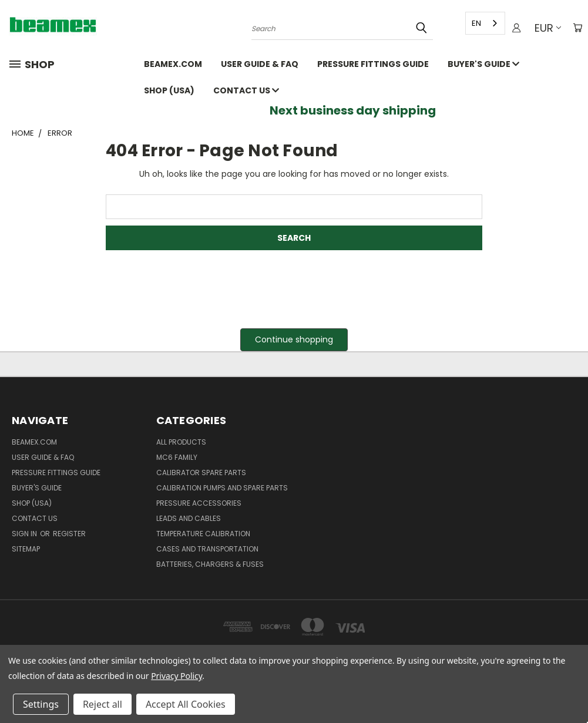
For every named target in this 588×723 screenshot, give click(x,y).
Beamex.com (173, 64)
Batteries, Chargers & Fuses (210, 564)
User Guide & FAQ (260, 64)
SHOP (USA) (169, 90)
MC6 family (177, 457)
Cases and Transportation (207, 549)
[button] (294, 340)
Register (69, 534)
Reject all (103, 704)
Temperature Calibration (203, 534)
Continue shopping (294, 339)
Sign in (25, 534)
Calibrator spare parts (201, 473)
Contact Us (246, 90)
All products (181, 442)
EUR (545, 28)
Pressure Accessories (199, 503)
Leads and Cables (189, 518)
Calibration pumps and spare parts (222, 488)
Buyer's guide (483, 64)
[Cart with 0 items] (576, 28)
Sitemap (26, 549)
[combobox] (483, 23)
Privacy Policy (177, 676)
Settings (41, 704)
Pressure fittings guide (373, 64)
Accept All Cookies (186, 704)
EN (474, 23)
